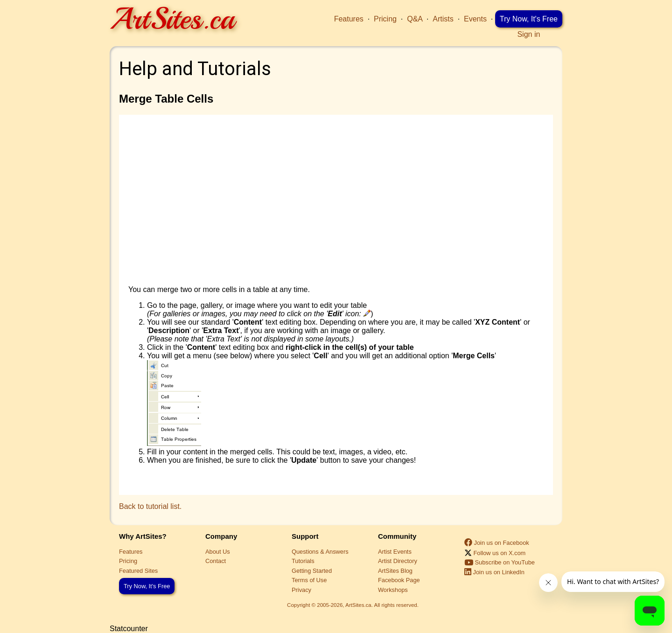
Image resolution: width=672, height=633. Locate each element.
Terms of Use (309, 580)
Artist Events (395, 552)
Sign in (528, 34)
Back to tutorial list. (150, 506)
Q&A (415, 19)
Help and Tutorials (195, 69)
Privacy (301, 590)
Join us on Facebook (497, 543)
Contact (216, 561)
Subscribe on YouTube (500, 562)
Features (349, 19)
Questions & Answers (320, 552)
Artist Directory (398, 561)
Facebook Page (399, 580)
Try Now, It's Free (529, 19)
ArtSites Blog (395, 571)
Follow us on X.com (495, 553)
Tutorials (303, 561)
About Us (218, 552)
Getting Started (312, 571)
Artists (443, 19)
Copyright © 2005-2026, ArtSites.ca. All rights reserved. (353, 605)
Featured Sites (138, 571)
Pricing (385, 19)
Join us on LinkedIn (494, 572)
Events (475, 19)
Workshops (393, 590)
